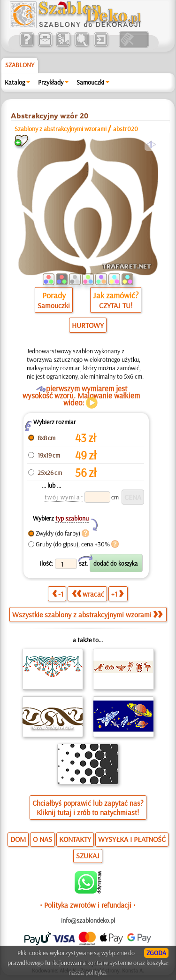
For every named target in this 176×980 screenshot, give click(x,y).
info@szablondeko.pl (88, 920)
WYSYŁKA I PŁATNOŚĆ (132, 839)
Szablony (20, 65)
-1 (58, 594)
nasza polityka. (88, 972)
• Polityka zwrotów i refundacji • (88, 905)
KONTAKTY (75, 839)
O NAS (42, 839)
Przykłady (51, 82)
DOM (18, 839)
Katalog (15, 82)
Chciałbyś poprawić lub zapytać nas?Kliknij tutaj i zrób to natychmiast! (88, 808)
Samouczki (90, 82)
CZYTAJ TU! (116, 305)
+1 (117, 594)
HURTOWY (88, 325)
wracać (88, 594)
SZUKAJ (88, 856)
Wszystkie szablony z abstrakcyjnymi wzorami (87, 614)
